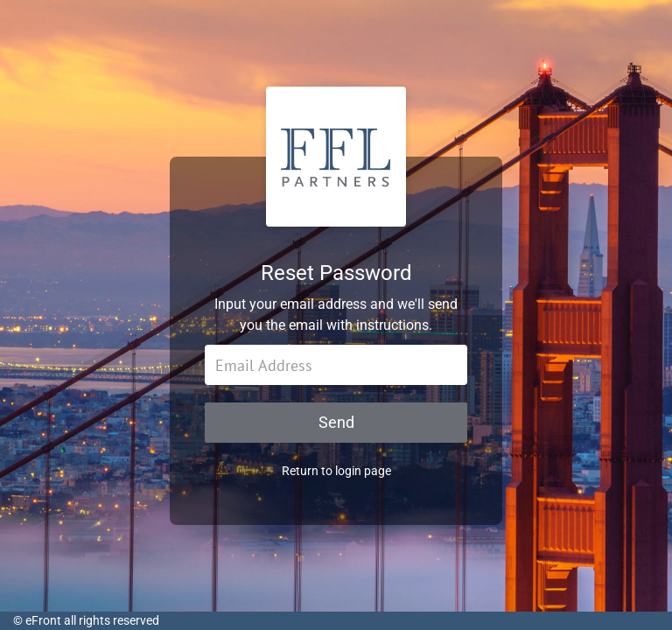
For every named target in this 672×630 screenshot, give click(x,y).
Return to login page (336, 471)
